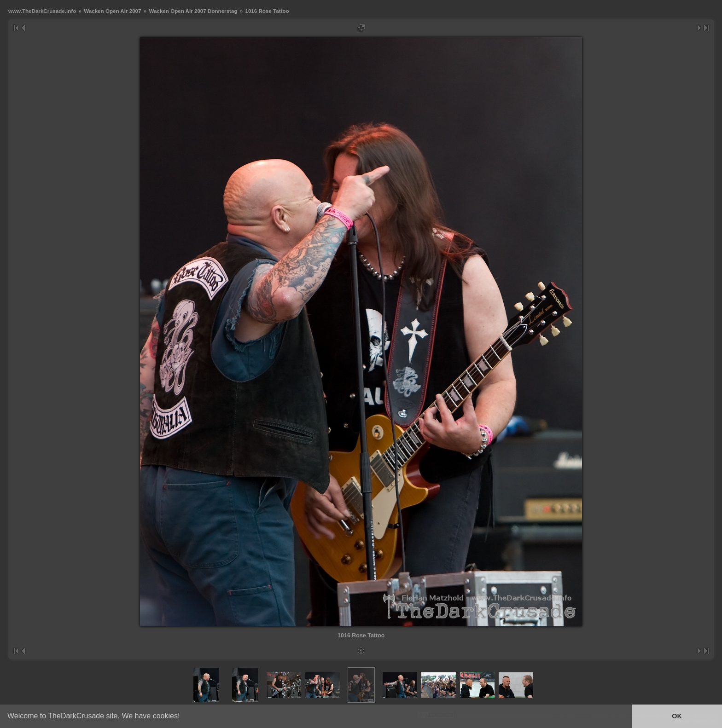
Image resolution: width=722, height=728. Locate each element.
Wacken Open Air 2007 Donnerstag (193, 11)
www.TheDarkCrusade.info (42, 11)
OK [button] (677, 716)
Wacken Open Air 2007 (112, 11)
